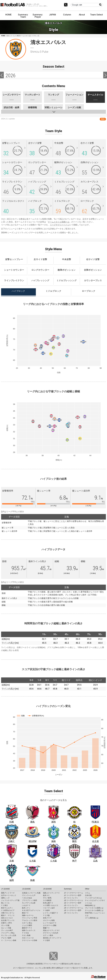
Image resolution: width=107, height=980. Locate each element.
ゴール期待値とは (92, 918)
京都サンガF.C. (7, 923)
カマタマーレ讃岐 (50, 925)
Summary (68, 889)
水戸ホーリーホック (9, 895)
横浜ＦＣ (25, 913)
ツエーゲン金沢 (49, 908)
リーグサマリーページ (60, 225)
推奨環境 (39, 964)
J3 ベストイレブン (71, 913)
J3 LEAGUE (47, 889)
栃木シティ (26, 908)
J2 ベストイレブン (71, 905)
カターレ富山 (27, 923)
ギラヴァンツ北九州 (51, 933)
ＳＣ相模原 (47, 900)
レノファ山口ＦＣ (50, 923)
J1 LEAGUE (5, 889)
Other (87, 889)
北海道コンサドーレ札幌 (31, 893)
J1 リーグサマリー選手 (73, 895)
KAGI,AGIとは (90, 905)
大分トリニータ (28, 938)
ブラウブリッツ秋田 (30, 900)
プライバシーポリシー (52, 964)
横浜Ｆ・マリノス (8, 915)
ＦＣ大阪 (46, 915)
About (82, 15)
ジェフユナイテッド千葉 (10, 900)
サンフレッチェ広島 (9, 935)
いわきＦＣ (26, 905)
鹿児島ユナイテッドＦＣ (52, 938)
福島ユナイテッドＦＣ (51, 893)
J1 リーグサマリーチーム (73, 893)
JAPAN (52, 15)
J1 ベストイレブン (71, 898)
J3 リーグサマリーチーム (73, 908)
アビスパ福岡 (6, 938)
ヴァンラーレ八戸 (29, 895)
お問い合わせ (74, 964)
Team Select (96, 15)
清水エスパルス (7, 918)
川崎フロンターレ (8, 913)
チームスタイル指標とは (59, 222)
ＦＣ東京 (4, 905)
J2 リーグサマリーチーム (73, 900)
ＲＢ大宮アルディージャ (31, 910)
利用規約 (31, 964)
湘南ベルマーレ (28, 915)
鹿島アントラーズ (8, 893)
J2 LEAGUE (26, 889)
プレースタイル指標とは (94, 908)
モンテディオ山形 (29, 903)
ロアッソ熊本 (48, 935)
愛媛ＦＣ (46, 928)
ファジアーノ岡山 (8, 933)
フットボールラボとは (93, 898)
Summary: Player (38, 16)
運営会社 (65, 964)
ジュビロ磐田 (27, 925)
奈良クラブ (47, 918)
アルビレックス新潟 (30, 920)
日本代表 (88, 895)
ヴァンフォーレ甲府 (30, 918)
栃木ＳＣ (46, 895)
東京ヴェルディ (7, 908)
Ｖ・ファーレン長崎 (9, 940)
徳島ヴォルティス (29, 930)
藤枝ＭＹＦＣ (27, 928)
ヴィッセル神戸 (7, 930)
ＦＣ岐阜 (46, 910)
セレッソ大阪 (6, 928)
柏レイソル (5, 903)
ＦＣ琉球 (46, 940)
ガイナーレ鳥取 (49, 920)
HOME (8, 15)
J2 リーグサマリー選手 (73, 903)
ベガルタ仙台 (27, 898)
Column (67, 15)
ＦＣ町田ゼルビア (8, 910)
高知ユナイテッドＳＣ (51, 930)
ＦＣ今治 (25, 933)
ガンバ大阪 (5, 925)
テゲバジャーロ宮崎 (30, 940)
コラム (87, 893)
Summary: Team (23, 16)
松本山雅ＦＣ (48, 903)
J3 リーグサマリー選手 (73, 910)
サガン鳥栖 (26, 935)
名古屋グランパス (8, 920)
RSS (103, 119)
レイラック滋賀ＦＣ (51, 913)
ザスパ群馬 (47, 898)
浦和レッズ (5, 898)
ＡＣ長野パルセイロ (51, 905)
